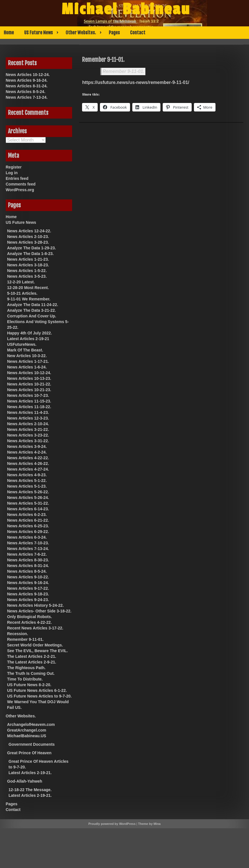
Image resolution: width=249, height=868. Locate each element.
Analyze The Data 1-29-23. (32, 248)
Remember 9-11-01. (123, 71)
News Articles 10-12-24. (28, 75)
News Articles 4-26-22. (28, 464)
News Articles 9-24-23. (28, 600)
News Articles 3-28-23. (28, 242)
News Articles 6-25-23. (28, 526)
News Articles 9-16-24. (27, 80)
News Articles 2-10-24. (28, 424)
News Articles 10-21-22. (29, 384)
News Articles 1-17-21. (28, 361)
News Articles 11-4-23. (28, 412)
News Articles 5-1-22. (27, 481)
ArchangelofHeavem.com (31, 724)
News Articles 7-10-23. (28, 543)
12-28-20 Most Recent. (28, 288)
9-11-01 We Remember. (29, 299)
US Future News (38, 33)
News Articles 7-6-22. (27, 554)
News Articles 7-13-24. (27, 97)
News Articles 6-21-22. (28, 520)
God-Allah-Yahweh (25, 781)
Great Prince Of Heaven (29, 753)
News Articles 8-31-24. (27, 86)
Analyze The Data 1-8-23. (30, 254)
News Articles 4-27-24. (28, 469)
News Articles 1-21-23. (28, 259)
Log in (12, 173)
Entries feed (17, 178)
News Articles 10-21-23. (29, 390)
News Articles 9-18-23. (28, 594)
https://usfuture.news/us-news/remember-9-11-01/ (136, 82)
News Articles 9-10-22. (28, 577)
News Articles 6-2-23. (27, 515)
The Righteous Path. (26, 668)
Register (14, 167)
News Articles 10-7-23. (28, 395)
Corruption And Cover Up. (32, 316)
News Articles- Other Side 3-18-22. (39, 611)
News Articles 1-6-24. (27, 367)
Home (9, 33)
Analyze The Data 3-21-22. (32, 310)
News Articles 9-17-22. (28, 588)
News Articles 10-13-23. (29, 378)
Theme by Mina (149, 824)
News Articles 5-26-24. (28, 498)
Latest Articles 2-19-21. (30, 773)
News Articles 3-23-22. (28, 435)
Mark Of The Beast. (25, 350)
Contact (138, 33)
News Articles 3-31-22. (28, 441)
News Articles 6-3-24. (27, 537)
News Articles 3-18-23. (28, 265)
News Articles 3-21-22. (28, 429)
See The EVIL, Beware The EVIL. (37, 651)
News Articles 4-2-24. (27, 452)
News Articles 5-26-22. (28, 492)
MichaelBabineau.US (27, 736)
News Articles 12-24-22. (29, 231)
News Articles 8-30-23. (28, 560)
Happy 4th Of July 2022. (30, 333)
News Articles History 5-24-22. (35, 605)
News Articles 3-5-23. (27, 276)
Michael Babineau (126, 9)
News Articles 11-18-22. (29, 407)
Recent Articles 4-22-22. (29, 622)
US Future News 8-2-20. (29, 685)
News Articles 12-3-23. (28, 418)
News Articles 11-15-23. (29, 401)
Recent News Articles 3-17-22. (35, 628)
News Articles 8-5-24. (26, 92)
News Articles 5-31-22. (28, 503)
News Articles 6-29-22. (28, 532)
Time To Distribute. (25, 679)
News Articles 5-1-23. (27, 486)
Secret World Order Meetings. (35, 645)
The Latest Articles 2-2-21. (32, 656)
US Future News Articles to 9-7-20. (39, 696)
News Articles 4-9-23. (27, 475)
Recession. (18, 634)
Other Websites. (81, 33)
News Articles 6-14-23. (28, 509)
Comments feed (21, 184)
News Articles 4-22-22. (28, 458)
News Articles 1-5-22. (27, 271)
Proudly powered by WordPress (112, 824)
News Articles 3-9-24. (27, 446)
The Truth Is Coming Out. (31, 673)
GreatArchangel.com (27, 730)
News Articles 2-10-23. (28, 237)
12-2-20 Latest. (21, 282)
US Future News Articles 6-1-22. (37, 690)
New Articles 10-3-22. (27, 356)
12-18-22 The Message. (30, 790)
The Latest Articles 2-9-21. (32, 662)
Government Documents (32, 744)
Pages (114, 33)
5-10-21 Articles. (22, 293)
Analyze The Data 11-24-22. (33, 305)
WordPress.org (20, 190)
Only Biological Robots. (30, 617)
